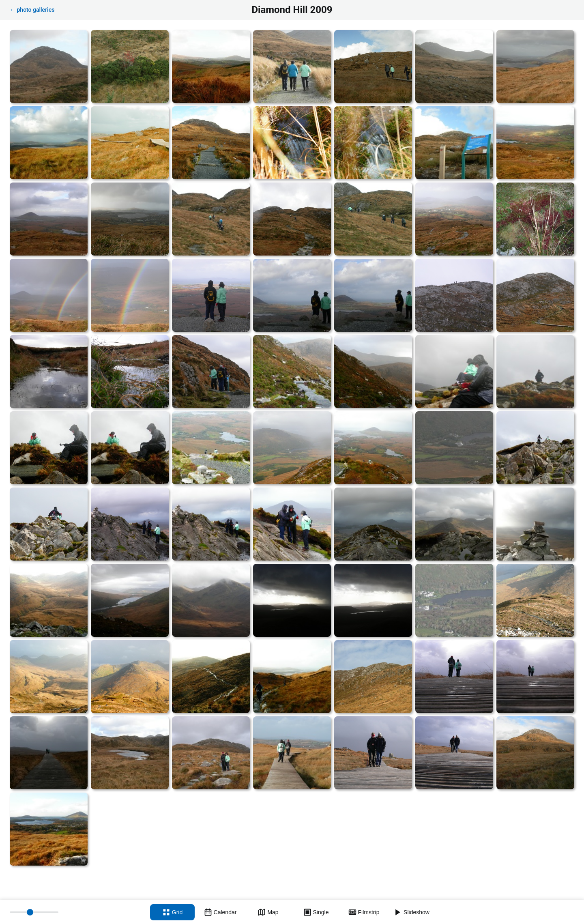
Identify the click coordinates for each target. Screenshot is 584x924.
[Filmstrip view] (364, 912)
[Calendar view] (220, 912)
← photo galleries (32, 10)
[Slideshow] (412, 912)
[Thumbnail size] (34, 912)
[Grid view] (172, 912)
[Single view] (316, 912)
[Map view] (268, 912)
